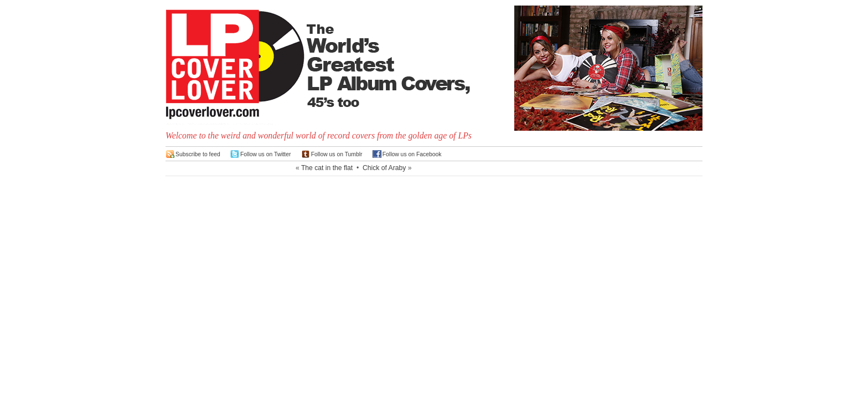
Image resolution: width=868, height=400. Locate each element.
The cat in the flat (327, 168)
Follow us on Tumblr (337, 154)
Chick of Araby (384, 168)
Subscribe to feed (198, 154)
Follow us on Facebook (412, 154)
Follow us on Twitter (266, 154)
